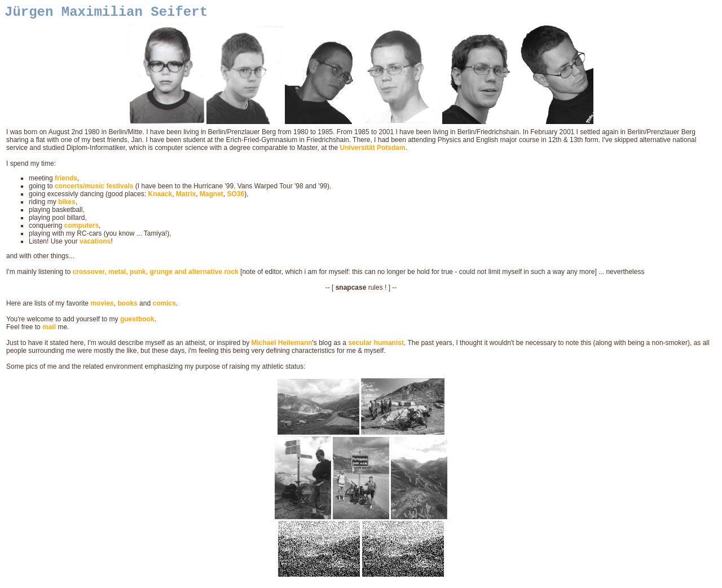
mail (49, 330)
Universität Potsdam (373, 151)
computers (82, 229)
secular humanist (376, 346)
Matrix (186, 197)
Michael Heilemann (282, 346)
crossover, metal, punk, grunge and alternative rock (156, 275)
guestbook (137, 322)
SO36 (236, 197)
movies (102, 307)
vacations (95, 245)
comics (164, 307)
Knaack (160, 197)
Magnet (212, 197)
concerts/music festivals (94, 189)
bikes (67, 205)
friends (66, 182)
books (127, 307)
